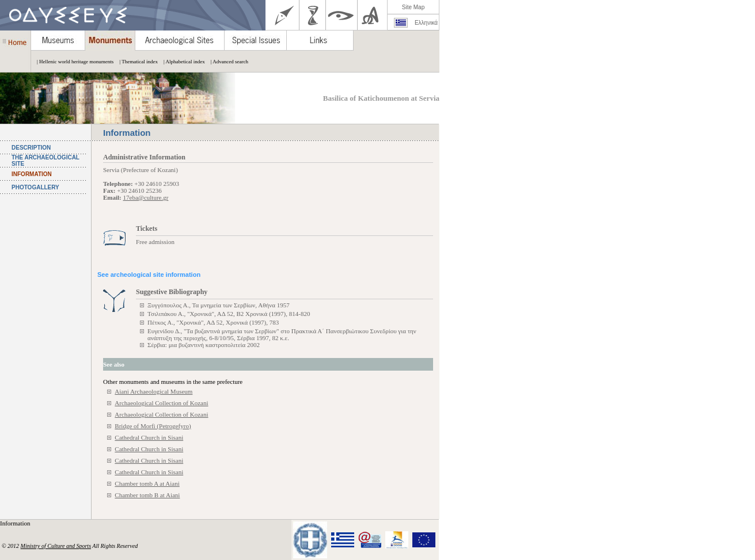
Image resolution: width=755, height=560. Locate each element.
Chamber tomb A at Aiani (147, 483)
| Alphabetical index (181, 62)
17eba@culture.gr (146, 197)
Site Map (413, 7)
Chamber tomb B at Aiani (147, 495)
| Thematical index (136, 62)
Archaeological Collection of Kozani (161, 403)
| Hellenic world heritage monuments (72, 62)
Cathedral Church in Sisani (149, 437)
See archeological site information (149, 275)
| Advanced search (227, 62)
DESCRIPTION (31, 148)
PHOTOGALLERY (35, 187)
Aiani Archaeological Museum (153, 391)
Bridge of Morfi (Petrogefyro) (153, 426)
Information (16, 523)
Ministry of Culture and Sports (56, 546)
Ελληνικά (426, 23)
